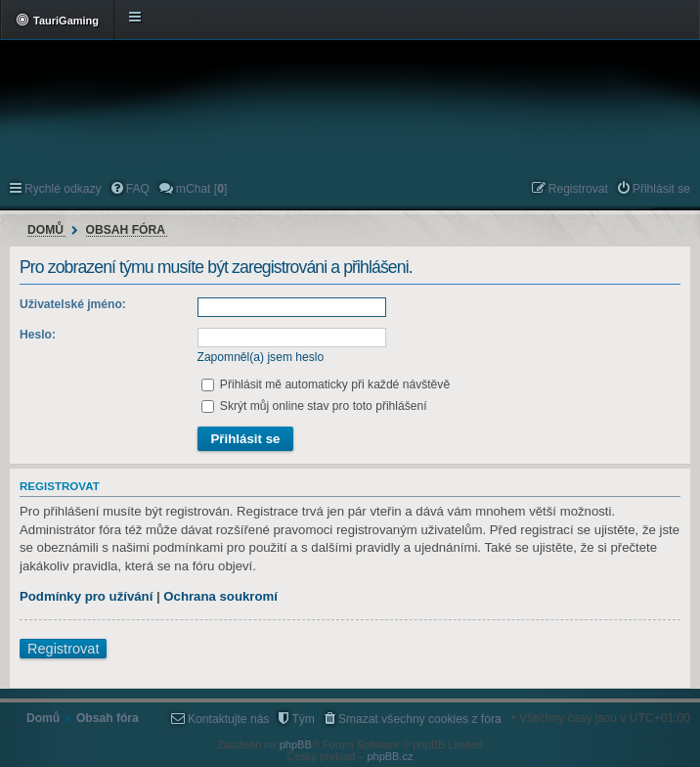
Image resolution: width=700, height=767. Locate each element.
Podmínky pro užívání (86, 596)
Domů (45, 230)
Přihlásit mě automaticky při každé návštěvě (326, 384)
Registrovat (63, 649)
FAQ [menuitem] (138, 189)
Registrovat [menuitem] (578, 189)
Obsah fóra (126, 230)
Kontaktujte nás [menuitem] (228, 719)
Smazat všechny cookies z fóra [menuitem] (420, 719)
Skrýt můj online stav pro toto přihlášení (314, 406)
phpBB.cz (390, 756)
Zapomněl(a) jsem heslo (261, 357)
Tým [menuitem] (303, 719)
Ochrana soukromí (220, 596)
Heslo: (38, 335)
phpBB (296, 744)
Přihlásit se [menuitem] (661, 189)
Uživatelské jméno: (73, 304)
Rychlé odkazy (63, 189)
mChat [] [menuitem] (201, 189)
